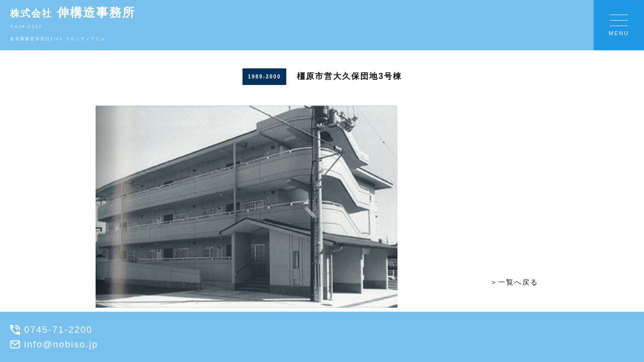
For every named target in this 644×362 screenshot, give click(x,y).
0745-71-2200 (51, 330)
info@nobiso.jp (54, 344)
